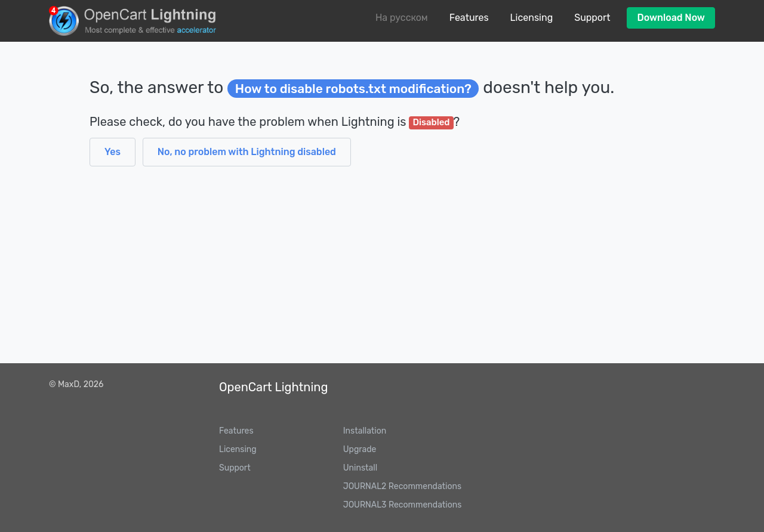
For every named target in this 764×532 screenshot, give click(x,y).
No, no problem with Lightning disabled (247, 152)
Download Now (671, 18)
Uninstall (360, 468)
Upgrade (360, 449)
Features (469, 18)
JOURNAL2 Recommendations (402, 486)
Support (592, 18)
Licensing (532, 18)
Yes (113, 152)
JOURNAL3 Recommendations (403, 505)
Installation (365, 431)
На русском (402, 18)
